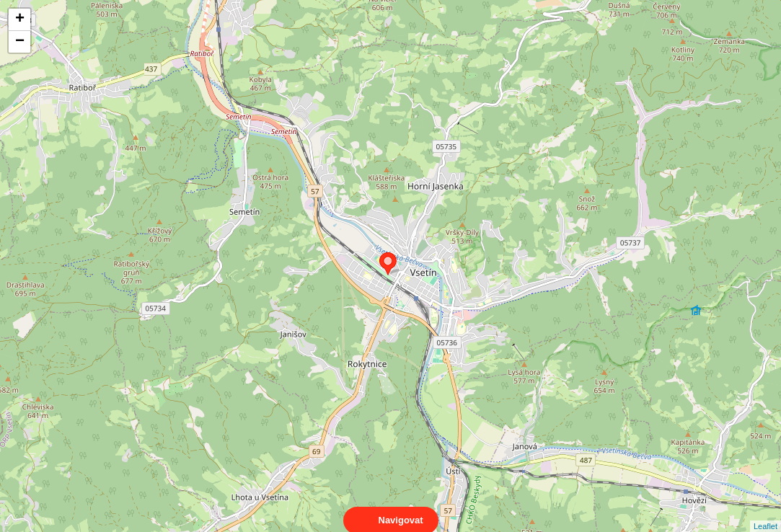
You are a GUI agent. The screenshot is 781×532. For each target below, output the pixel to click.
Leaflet (765, 513)
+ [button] (20, 19)
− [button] (20, 42)
